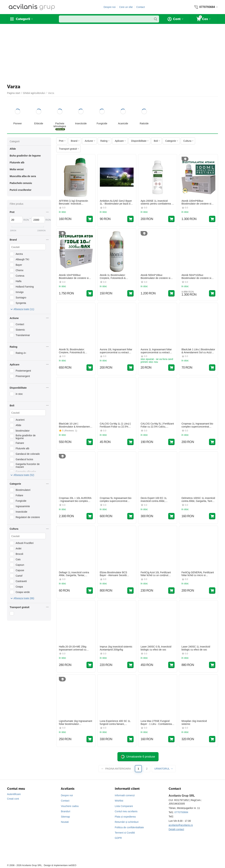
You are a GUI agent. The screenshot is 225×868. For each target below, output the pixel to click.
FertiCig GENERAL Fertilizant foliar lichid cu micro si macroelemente (198, 574)
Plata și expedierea (125, 817)
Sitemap (65, 817)
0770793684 (181, 812)
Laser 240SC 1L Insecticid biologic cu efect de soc (196, 648)
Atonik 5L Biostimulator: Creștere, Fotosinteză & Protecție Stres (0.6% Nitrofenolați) (72, 351)
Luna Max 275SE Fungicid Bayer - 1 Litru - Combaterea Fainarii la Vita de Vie (156, 723)
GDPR (118, 838)
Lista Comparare (124, 806)
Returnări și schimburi (127, 822)
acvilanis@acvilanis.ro (181, 825)
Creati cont (13, 799)
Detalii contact (176, 829)
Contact (140, 7)
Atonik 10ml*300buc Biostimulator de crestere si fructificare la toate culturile (74, 277)
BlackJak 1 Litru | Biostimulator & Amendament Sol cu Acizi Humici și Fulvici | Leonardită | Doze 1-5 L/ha (198, 351)
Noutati (65, 822)
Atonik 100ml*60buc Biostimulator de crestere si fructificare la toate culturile (196, 202)
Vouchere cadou (70, 806)
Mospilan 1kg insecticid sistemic (194, 722)
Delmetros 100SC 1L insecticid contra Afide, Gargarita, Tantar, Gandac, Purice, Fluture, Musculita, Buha (198, 500)
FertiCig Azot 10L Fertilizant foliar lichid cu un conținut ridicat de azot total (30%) (156, 574)
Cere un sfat (126, 7)
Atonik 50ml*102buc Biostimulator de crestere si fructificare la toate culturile (196, 277)
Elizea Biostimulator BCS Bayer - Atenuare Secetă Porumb (114, 574)
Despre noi (110, 7)
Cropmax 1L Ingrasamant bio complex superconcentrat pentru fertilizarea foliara (197, 425)
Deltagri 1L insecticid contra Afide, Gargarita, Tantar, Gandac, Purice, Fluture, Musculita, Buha (74, 574)
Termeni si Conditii (125, 833)
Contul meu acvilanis (126, 811)
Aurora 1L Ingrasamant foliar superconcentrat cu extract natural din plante (156, 351)
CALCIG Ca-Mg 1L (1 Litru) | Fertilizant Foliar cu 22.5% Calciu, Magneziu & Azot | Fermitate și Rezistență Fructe (116, 425)
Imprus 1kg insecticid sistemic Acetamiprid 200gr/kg (116, 648)
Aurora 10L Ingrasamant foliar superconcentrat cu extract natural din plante (116, 351)
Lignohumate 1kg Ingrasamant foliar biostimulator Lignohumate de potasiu (75, 723)
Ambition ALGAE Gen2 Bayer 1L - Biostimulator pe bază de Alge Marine (116, 202)
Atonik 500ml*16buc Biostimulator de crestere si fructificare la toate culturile (155, 277)
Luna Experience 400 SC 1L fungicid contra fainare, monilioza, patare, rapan (115, 723)
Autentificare (14, 794)
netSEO (72, 865)
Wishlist (119, 801)
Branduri (65, 811)
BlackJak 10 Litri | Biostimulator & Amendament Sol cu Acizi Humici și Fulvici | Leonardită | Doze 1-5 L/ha (75, 425)
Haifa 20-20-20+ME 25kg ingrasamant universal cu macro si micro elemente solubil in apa (73, 648)
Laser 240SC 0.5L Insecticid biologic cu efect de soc (156, 648)
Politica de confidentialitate (129, 827)
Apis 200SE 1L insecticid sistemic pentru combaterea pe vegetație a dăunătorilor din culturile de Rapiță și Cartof (157, 202)
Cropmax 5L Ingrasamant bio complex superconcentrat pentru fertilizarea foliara (116, 500)
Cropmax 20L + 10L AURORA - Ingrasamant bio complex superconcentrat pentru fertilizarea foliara (75, 500)
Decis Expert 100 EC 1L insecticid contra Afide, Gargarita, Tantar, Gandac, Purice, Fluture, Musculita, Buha (155, 500)
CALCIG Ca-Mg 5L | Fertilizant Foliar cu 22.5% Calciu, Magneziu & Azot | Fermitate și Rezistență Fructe (157, 425)
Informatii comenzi (125, 795)
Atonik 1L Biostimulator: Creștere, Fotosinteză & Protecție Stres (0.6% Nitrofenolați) (113, 277)
